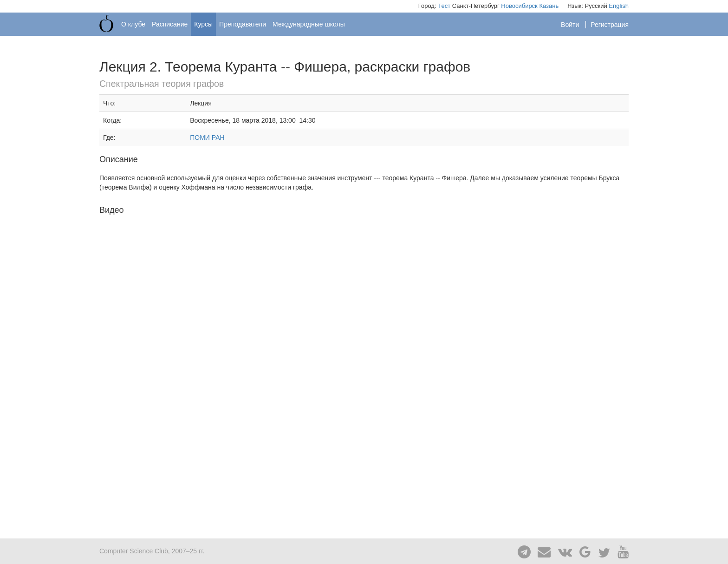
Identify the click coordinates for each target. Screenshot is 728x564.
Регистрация (610, 25)
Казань (549, 6)
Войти (571, 25)
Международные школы (309, 24)
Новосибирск (519, 6)
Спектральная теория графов (162, 84)
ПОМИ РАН (207, 138)
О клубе (133, 24)
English (619, 6)
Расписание (170, 24)
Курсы (203, 24)
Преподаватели (243, 24)
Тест (444, 6)
